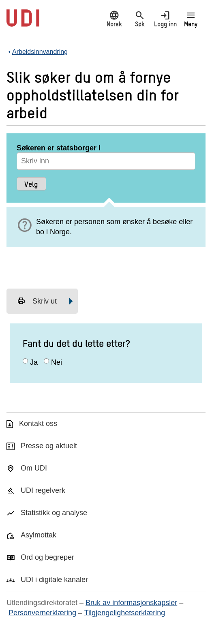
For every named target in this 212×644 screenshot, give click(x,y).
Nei (57, 362)
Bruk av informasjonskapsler (131, 603)
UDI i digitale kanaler (54, 580)
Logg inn (165, 19)
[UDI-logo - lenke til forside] (23, 22)
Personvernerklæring (42, 613)
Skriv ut (37, 301)
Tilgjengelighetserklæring (125, 613)
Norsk (114, 19)
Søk (140, 19)
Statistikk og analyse (54, 513)
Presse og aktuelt (49, 446)
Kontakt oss (38, 424)
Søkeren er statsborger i (59, 148)
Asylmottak (39, 535)
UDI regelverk (43, 490)
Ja (34, 362)
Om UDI (34, 468)
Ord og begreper (47, 557)
